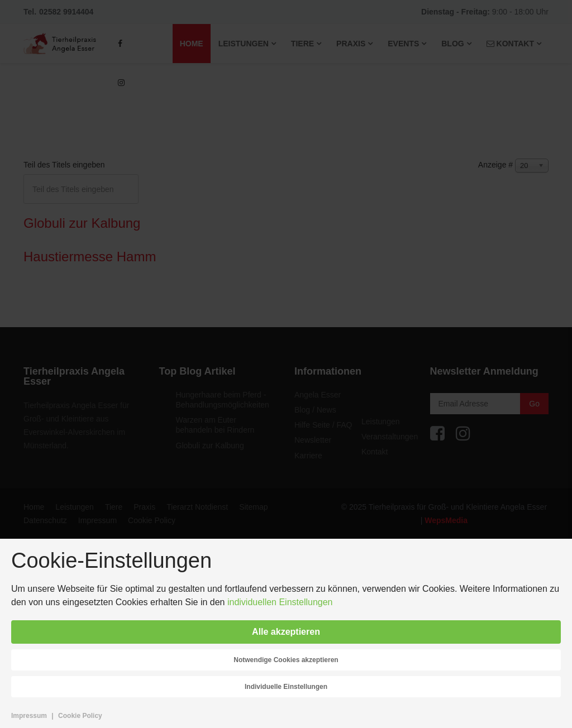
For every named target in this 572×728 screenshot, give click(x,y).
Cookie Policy (80, 716)
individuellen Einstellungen (280, 602)
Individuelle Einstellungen (286, 687)
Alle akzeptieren (286, 632)
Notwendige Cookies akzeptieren (286, 660)
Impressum (29, 716)
